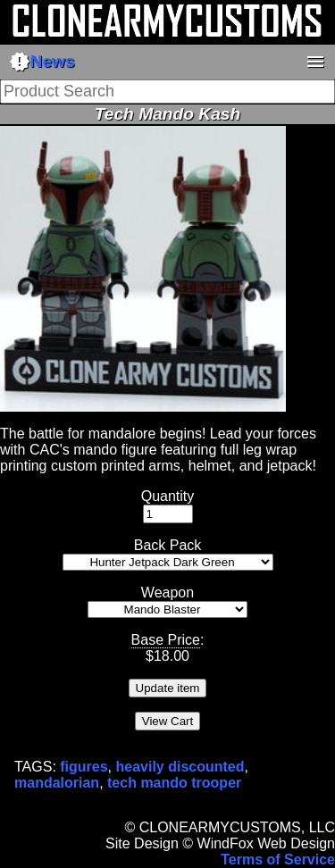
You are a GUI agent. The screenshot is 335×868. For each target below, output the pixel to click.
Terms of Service (278, 860)
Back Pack (168, 545)
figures (84, 767)
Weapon (167, 593)
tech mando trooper (174, 783)
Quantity (168, 496)
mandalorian (57, 783)
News (42, 62)
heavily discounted (180, 767)
